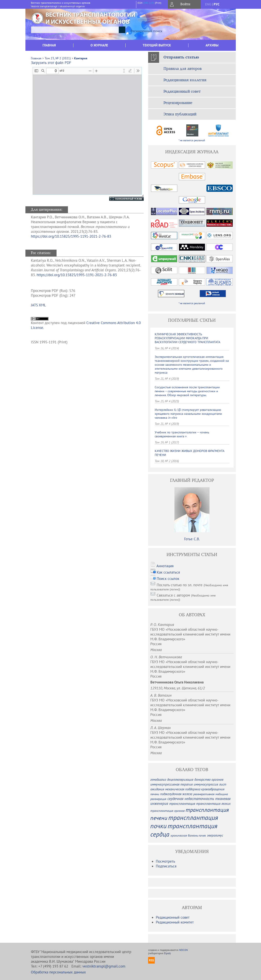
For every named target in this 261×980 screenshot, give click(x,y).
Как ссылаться (168, 572)
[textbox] (75, 30)
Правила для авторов (183, 69)
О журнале (99, 45)
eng (208, 4)
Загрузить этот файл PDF (51, 63)
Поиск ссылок (168, 579)
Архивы (212, 45)
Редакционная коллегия (185, 80)
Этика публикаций (180, 114)
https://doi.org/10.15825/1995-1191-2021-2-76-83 (71, 236)
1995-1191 (149, 3)
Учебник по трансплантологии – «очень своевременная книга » (182, 434)
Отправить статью (181, 57)
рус (217, 4)
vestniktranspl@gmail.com (104, 966)
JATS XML (38, 305)
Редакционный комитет (175, 922)
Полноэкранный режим (122, 199)
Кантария (81, 58)
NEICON (183, 950)
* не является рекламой (192, 140)
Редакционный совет (182, 92)
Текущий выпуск (157, 45)
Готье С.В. (192, 539)
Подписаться (166, 866)
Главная (49, 45)
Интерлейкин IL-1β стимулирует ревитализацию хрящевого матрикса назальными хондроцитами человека (188, 414)
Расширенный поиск (146, 31)
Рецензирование (178, 103)
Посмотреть (165, 861)
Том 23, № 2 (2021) (58, 58)
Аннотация (165, 566)
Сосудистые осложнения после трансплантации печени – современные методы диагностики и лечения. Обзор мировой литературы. (187, 391)
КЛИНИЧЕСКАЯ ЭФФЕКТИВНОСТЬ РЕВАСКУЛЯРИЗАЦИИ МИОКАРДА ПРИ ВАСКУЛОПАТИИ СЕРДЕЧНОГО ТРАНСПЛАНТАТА (187, 338)
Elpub (167, 953)
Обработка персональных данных (58, 972)
